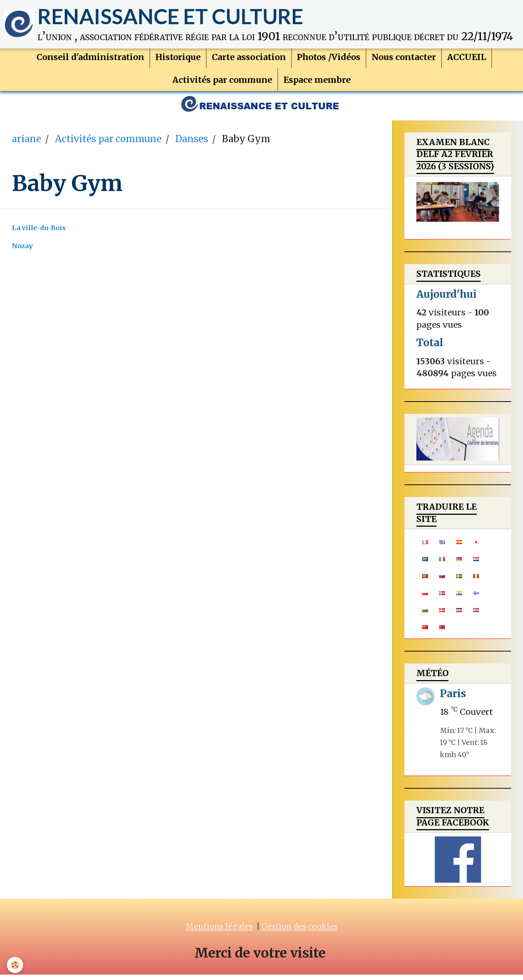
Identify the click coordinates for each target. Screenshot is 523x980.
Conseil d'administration (90, 60)
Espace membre (317, 83)
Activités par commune (222, 83)
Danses (192, 144)
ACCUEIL (467, 60)
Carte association (249, 60)
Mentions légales (219, 932)
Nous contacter (404, 60)
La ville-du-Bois (39, 233)
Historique (178, 60)
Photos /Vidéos (329, 60)
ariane (27, 144)
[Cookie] (15, 965)
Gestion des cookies (299, 932)
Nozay (22, 251)
